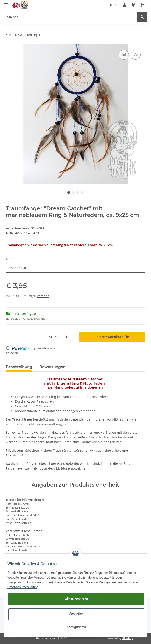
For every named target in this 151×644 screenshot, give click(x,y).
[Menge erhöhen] (67, 337)
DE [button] (111, 5)
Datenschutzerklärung (23, 587)
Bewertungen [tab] (52, 367)
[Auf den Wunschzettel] (136, 55)
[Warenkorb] (143, 5)
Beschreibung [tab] (19, 367)
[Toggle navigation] (6, 3)
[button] (124, 5)
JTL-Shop (127, 638)
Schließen (77, 614)
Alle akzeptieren (76, 599)
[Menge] (31, 337)
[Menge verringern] (11, 337)
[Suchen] (70, 17)
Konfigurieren (76, 627)
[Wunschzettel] (133, 5)
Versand (43, 296)
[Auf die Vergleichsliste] (124, 55)
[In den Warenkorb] (112, 337)
